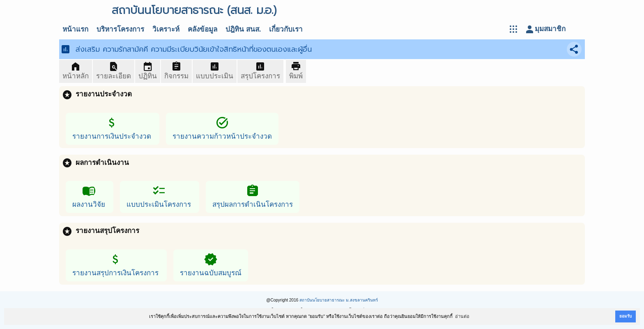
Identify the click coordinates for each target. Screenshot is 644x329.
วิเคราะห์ (166, 29)
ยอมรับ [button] (626, 316)
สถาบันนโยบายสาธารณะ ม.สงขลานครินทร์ (339, 300)
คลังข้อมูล (202, 29)
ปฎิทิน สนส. (243, 29)
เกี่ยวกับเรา (286, 29)
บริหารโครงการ (120, 29)
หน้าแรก (75, 29)
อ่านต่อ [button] (462, 316)
